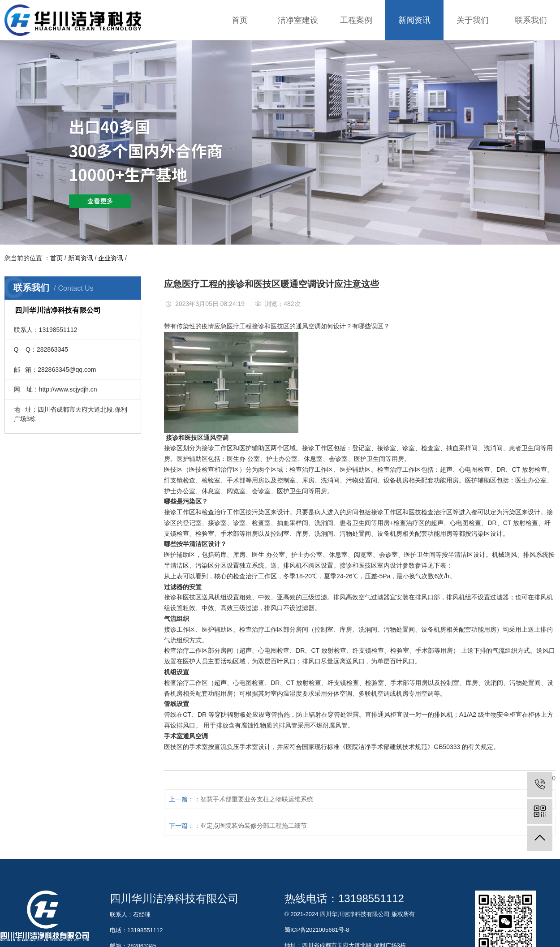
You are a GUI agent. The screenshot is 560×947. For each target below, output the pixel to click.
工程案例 (356, 20)
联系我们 (531, 20)
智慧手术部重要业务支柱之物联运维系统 (257, 799)
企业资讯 (111, 258)
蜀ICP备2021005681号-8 (317, 930)
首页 (240, 20)
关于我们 (473, 20)
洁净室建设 (298, 20)
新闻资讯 (414, 20)
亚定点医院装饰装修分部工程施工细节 (254, 826)
